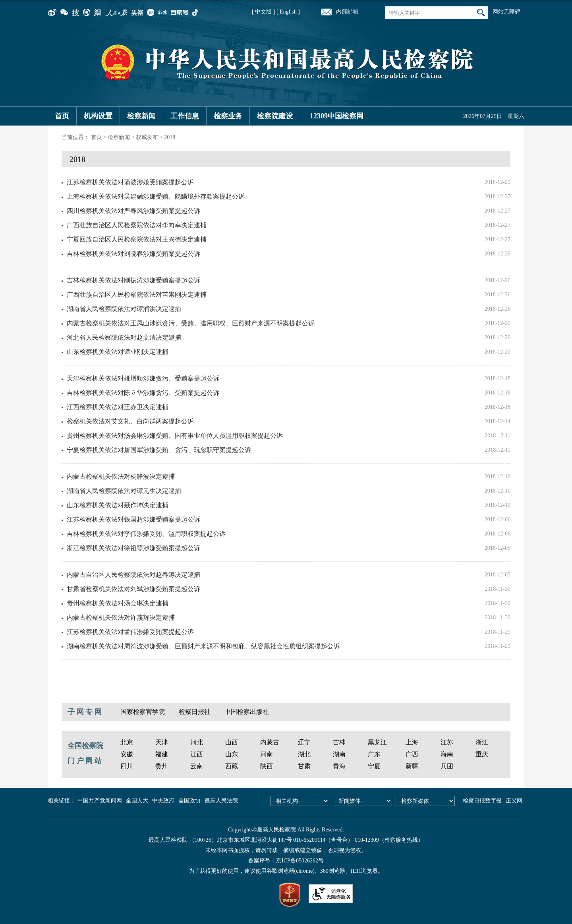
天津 (162, 742)
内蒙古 (270, 742)
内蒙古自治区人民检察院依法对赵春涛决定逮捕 (133, 575)
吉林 (339, 742)
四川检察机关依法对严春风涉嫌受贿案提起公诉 (133, 211)
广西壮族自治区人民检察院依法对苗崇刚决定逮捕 (137, 295)
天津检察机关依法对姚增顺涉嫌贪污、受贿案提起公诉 (143, 378)
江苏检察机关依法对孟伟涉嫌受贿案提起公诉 (130, 632)
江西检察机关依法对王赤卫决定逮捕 (118, 407)
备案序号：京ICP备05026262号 (286, 861)
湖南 (339, 754)
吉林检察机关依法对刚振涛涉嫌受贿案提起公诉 (133, 280)
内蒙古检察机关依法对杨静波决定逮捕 (121, 476)
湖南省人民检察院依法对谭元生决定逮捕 (124, 491)
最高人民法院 (221, 801)
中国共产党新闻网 (100, 801)
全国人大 (137, 801)
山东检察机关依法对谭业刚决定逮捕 (118, 352)
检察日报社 (195, 712)
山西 (232, 742)
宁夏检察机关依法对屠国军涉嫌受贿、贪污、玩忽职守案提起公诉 (159, 450)
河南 (267, 754)
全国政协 (189, 801)
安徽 (127, 754)
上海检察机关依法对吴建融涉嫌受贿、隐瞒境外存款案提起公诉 (156, 196)
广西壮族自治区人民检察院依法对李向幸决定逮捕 (137, 225)
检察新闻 (141, 116)
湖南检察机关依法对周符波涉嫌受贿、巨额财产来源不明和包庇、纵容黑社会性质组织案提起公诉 (203, 646)
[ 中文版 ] (263, 12)
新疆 (412, 766)
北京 (127, 742)
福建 (162, 754)
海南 (447, 754)
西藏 (232, 766)
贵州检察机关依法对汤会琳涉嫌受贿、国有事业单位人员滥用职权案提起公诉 (175, 436)
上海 (412, 742)
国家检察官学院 (143, 712)
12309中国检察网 (337, 116)
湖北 (304, 754)
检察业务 (228, 116)
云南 (197, 766)
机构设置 (98, 116)
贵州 (162, 766)
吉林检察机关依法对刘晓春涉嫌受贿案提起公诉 (133, 254)
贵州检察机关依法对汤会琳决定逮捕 (118, 603)
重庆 (482, 754)
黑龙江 (377, 742)
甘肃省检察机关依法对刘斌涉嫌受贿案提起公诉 (133, 589)
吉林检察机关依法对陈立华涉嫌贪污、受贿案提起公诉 (143, 393)
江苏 (447, 742)
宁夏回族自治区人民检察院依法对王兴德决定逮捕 (137, 239)
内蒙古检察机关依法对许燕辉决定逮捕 (121, 618)
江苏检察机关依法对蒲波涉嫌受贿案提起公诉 (130, 182)
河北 (197, 742)
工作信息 (185, 116)
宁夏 (374, 766)
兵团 (447, 766)
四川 (127, 766)
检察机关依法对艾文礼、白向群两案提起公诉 (130, 421)
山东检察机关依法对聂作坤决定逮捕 (118, 505)
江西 (197, 754)
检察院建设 (275, 116)
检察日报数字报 (482, 801)
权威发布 (147, 137)
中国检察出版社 (247, 712)
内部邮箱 (347, 12)
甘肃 (304, 766)
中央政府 (163, 801)
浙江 (482, 742)
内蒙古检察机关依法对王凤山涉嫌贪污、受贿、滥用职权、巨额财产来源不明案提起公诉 (191, 323)
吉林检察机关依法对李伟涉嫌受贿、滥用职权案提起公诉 (146, 534)
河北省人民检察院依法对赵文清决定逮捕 (124, 337)
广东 (374, 754)
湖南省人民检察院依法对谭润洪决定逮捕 (124, 309)
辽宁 (304, 742)
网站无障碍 (506, 12)
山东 (232, 754)
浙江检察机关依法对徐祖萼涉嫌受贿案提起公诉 (133, 548)
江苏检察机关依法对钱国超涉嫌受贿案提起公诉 (133, 519)
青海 (339, 766)
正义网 (514, 801)
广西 (412, 754)
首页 (62, 116)
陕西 (267, 766)
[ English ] (288, 12)
